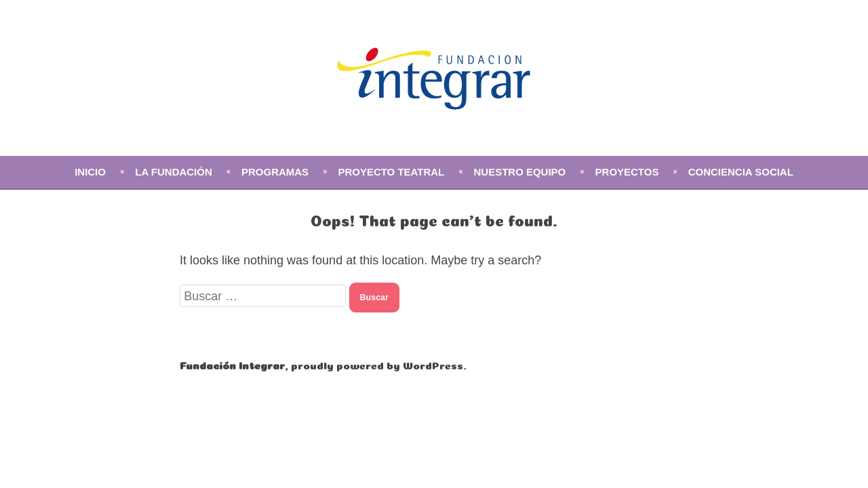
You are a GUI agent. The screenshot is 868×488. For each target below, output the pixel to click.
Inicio (90, 172)
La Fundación (173, 172)
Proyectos (627, 172)
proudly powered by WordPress (377, 364)
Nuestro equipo (520, 172)
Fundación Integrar (232, 364)
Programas (275, 172)
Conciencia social (741, 172)
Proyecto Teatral (391, 172)
